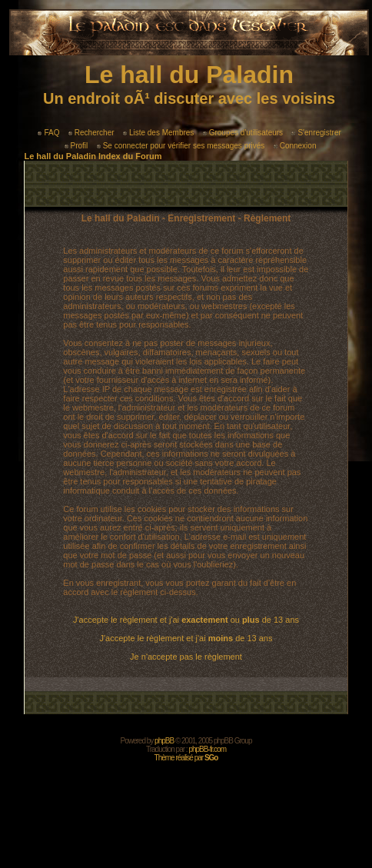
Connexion (295, 146)
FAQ (48, 133)
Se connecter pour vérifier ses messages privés (181, 146)
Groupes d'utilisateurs (243, 133)
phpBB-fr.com (207, 749)
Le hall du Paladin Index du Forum (93, 156)
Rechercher (91, 133)
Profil (76, 146)
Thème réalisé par (186, 758)
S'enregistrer (316, 133)
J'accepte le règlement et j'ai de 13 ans (186, 638)
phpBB (164, 741)
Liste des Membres (158, 133)
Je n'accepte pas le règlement (186, 657)
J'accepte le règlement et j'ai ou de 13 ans (186, 620)
